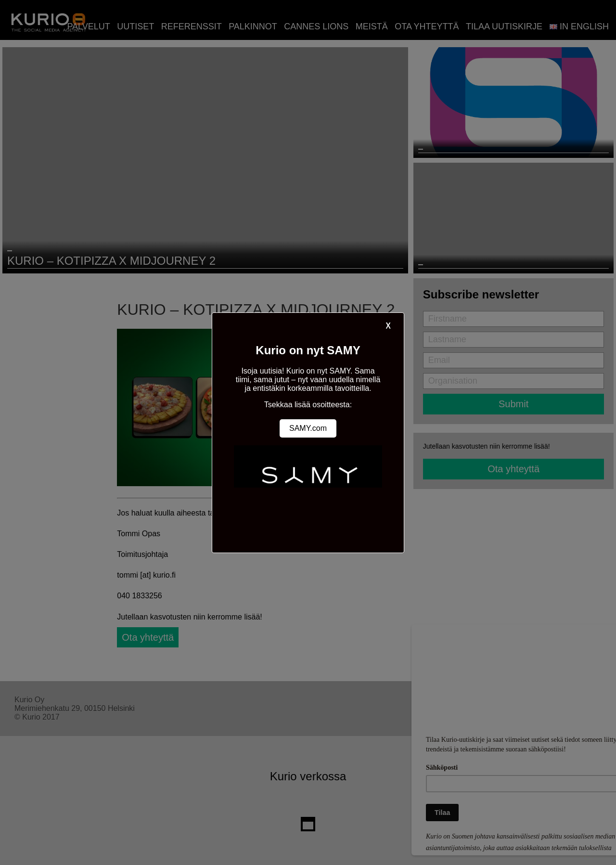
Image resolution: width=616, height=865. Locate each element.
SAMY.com (308, 428)
